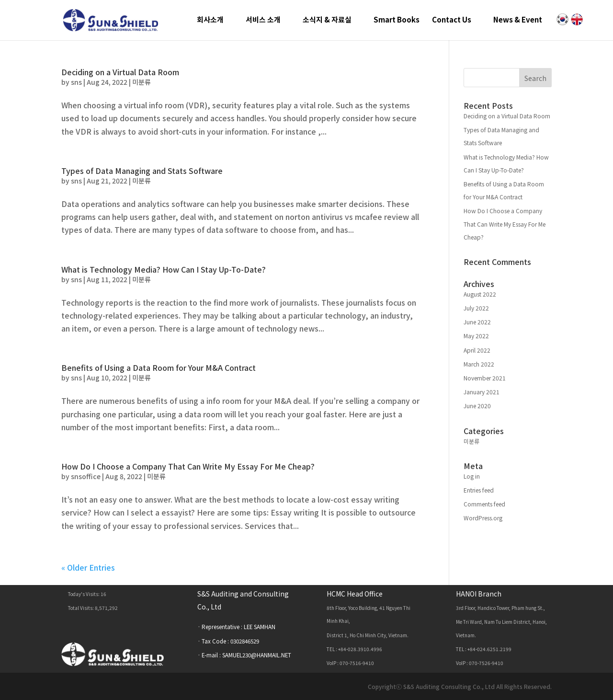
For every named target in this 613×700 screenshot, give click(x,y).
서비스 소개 (263, 21)
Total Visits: (81, 608)
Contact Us (452, 21)
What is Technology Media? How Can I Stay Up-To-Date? (164, 269)
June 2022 (477, 322)
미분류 (142, 82)
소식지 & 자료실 (327, 21)
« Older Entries (88, 567)
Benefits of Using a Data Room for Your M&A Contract (159, 367)
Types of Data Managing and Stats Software (142, 171)
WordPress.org (483, 518)
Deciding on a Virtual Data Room (120, 72)
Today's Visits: (84, 594)
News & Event (518, 21)
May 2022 (476, 336)
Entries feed (479, 490)
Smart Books (397, 21)
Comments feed (484, 504)
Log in (472, 476)
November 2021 (485, 378)
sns (76, 82)
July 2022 (476, 308)
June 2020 (477, 406)
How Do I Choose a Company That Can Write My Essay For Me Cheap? (188, 466)
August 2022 (480, 294)
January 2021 (482, 392)
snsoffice (86, 476)
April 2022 (477, 350)
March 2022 (479, 364)
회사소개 (210, 21)
